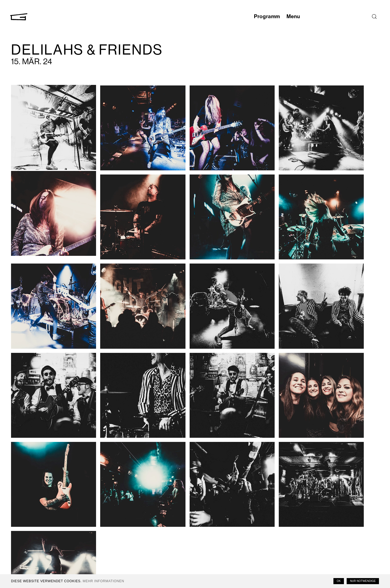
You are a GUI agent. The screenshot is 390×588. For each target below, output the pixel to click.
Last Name (329, 551)
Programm (261, 16)
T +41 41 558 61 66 (79, 554)
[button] (44, 120)
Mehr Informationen (103, 581)
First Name (329, 537)
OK (339, 581)
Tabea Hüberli (129, 469)
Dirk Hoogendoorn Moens (68, 469)
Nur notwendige (363, 581)
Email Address (331, 524)
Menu (291, 16)
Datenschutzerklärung (282, 562)
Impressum (272, 557)
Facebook (271, 530)
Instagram (271, 525)
